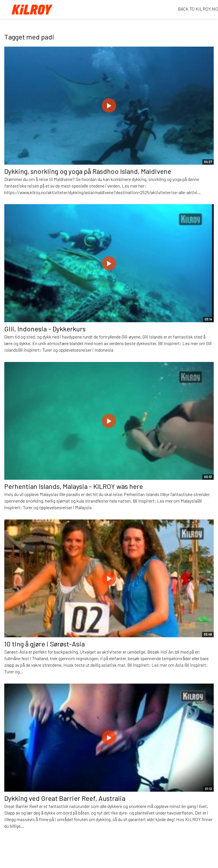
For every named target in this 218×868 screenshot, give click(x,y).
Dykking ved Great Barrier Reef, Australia (65, 798)
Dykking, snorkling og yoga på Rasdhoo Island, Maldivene (88, 171)
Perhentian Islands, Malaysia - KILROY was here (74, 486)
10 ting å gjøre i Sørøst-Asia (45, 644)
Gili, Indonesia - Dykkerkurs (45, 329)
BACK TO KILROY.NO (198, 9)
